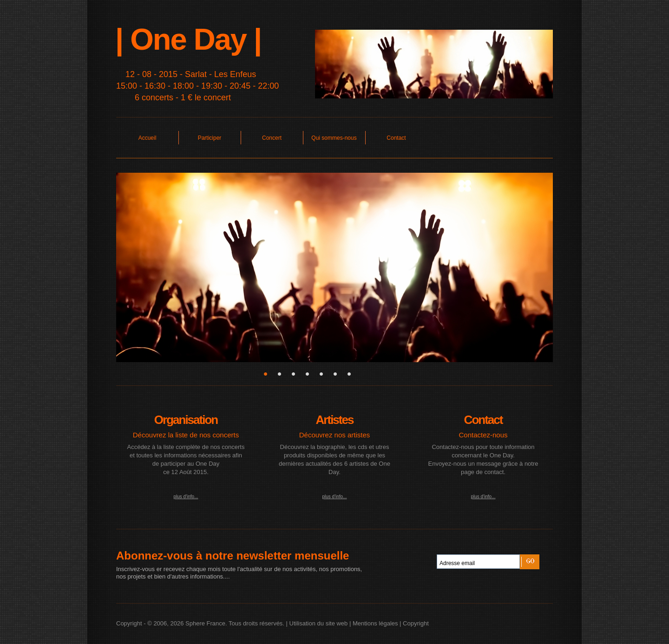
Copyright (416, 623)
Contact (396, 138)
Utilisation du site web (319, 623)
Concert (272, 138)
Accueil (148, 138)
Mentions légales (375, 623)
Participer (210, 138)
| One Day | (188, 39)
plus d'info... (186, 497)
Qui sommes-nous (334, 138)
